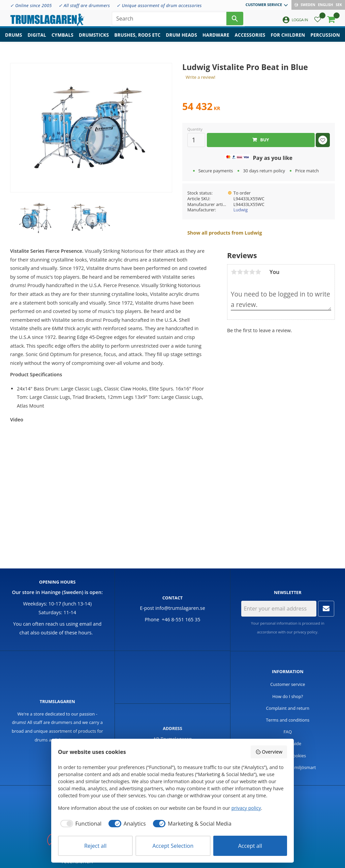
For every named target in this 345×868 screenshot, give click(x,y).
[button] (318, 22)
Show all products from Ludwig (225, 233)
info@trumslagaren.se (180, 608)
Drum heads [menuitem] (181, 39)
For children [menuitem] (288, 39)
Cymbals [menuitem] (62, 39)
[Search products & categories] (169, 20)
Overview (269, 752)
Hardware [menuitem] (216, 39)
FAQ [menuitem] (288, 732)
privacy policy (306, 632)
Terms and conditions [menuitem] (288, 720)
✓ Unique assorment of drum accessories (159, 5)
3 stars (246, 272)
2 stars (240, 272)
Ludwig (241, 210)
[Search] (235, 20)
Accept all (250, 846)
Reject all (95, 846)
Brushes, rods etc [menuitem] (137, 39)
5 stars (258, 272)
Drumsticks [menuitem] (94, 39)
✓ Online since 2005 (31, 5)
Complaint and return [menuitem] (288, 708)
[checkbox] (80, 824)
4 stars (252, 272)
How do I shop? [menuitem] (288, 696)
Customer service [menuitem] (264, 5)
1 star (234, 272)
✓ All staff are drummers (84, 5)
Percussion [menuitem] (325, 39)
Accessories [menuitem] (250, 39)
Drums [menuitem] (14, 39)
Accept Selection (173, 846)
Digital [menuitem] (37, 39)
